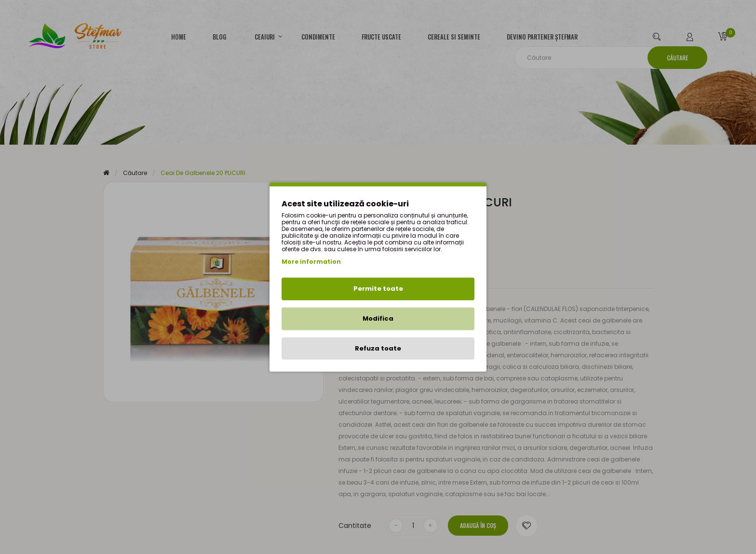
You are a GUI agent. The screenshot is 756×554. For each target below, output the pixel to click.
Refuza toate (378, 348)
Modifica (378, 318)
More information (311, 262)
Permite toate (378, 289)
